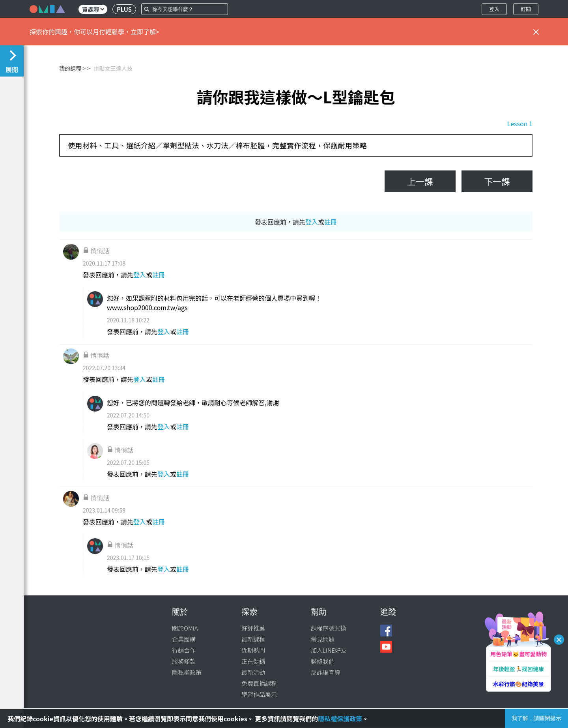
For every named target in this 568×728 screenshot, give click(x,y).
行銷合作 (184, 650)
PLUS (124, 9)
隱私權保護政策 (340, 719)
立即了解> (145, 32)
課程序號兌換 (329, 628)
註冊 (331, 222)
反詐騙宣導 (326, 672)
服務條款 (184, 661)
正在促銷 (253, 661)
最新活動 (253, 672)
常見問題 (323, 639)
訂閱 (526, 9)
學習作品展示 (259, 694)
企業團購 (184, 639)
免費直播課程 (259, 683)
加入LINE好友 (329, 650)
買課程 (93, 9)
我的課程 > (72, 68)
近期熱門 (253, 650)
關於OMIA (185, 628)
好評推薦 (253, 628)
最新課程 (253, 639)
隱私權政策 (187, 672)
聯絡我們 (323, 661)
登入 (494, 9)
